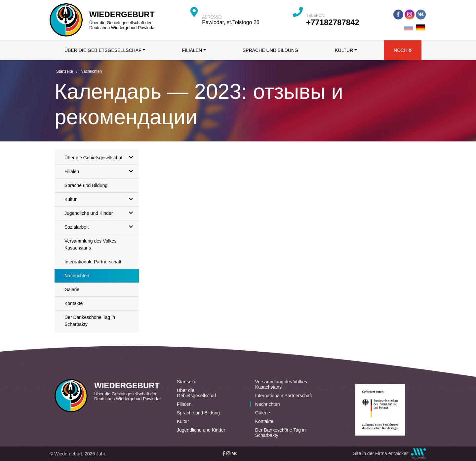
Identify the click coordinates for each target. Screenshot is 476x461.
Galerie (72, 289)
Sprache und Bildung (270, 50)
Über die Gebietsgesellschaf (100, 158)
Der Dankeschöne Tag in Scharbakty (90, 321)
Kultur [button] (344, 50)
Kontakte (74, 303)
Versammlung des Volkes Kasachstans (90, 244)
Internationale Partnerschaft (93, 262)
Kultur (100, 199)
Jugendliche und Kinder (100, 213)
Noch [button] (403, 50)
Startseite (187, 382)
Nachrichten (77, 276)
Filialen (100, 172)
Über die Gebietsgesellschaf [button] (103, 50)
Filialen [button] (192, 50)
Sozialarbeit (100, 227)
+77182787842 (333, 22)
